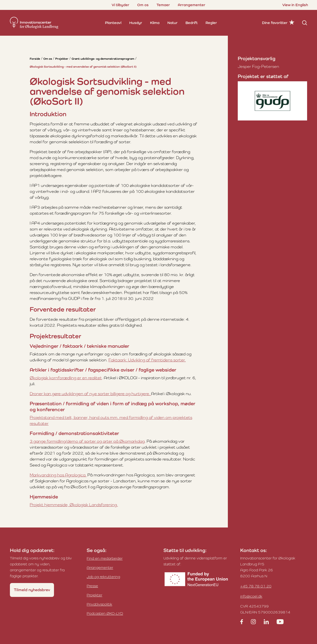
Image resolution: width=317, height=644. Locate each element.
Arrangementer (192, 5)
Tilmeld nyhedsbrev (32, 590)
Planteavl (113, 23)
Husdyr (136, 23)
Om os (143, 5)
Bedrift (192, 23)
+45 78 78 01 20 (256, 586)
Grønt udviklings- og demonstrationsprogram (103, 59)
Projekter (62, 59)
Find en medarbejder (105, 558)
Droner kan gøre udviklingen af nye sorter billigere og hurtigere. (90, 394)
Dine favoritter (275, 23)
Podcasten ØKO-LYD (105, 613)
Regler (211, 23)
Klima (155, 23)
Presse (92, 586)
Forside (35, 59)
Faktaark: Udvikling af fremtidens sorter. (147, 360)
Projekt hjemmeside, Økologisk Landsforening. (74, 505)
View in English (295, 5)
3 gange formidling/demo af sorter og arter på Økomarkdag (87, 441)
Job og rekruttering (103, 577)
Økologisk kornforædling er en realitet (66, 378)
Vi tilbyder (120, 5)
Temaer (163, 5)
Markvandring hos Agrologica (58, 475)
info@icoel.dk (251, 596)
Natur (172, 23)
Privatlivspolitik (99, 604)
